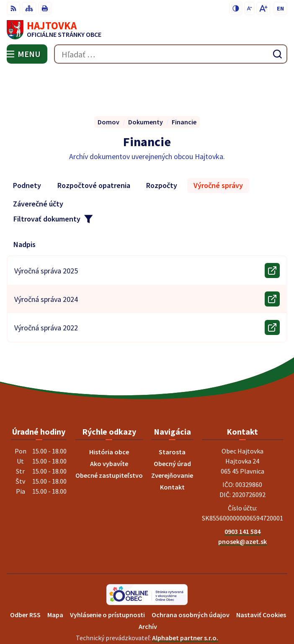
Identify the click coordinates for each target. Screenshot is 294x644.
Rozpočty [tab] (162, 146)
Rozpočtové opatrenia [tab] (94, 146)
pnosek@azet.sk (242, 502)
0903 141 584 (242, 492)
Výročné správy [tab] (218, 146)
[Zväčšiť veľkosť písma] (263, 8)
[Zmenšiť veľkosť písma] (249, 8)
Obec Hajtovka (170, 610)
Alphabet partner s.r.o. (185, 598)
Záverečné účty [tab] (38, 165)
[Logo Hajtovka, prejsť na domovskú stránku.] (147, 30)
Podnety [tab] (27, 146)
